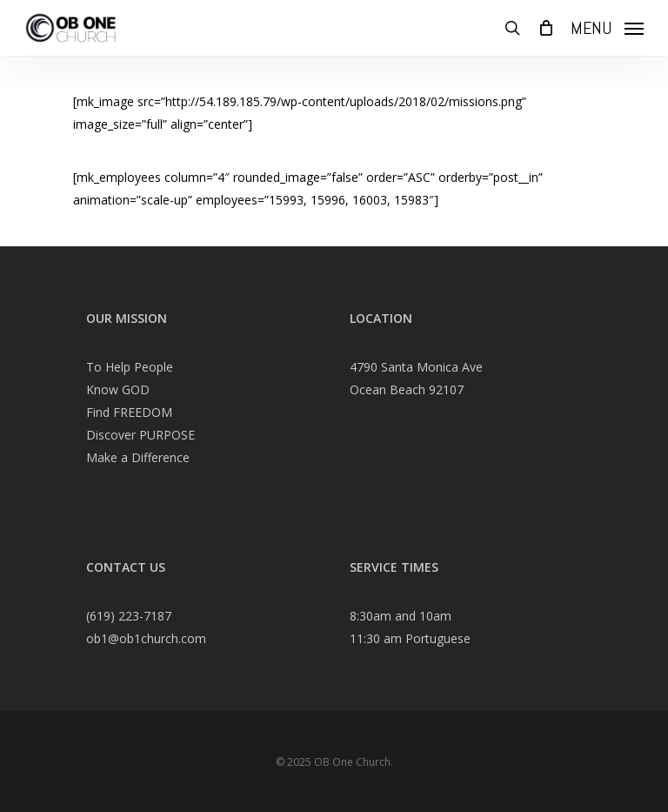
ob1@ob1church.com (146, 638)
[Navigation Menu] (607, 26)
